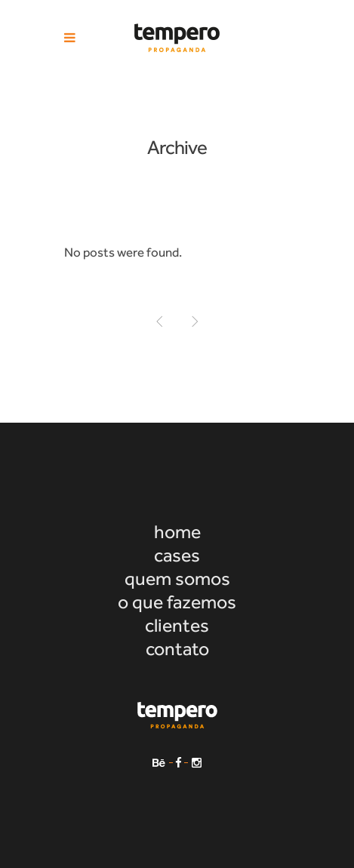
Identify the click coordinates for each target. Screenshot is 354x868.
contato (177, 649)
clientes (177, 625)
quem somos (177, 579)
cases (177, 555)
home (177, 532)
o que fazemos (177, 602)
